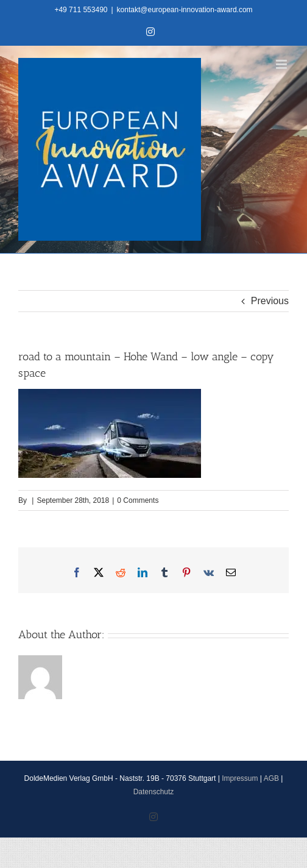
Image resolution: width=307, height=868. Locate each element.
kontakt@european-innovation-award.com (185, 10)
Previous (270, 301)
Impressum (240, 778)
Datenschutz (154, 792)
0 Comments (138, 500)
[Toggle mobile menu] (282, 64)
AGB (271, 778)
